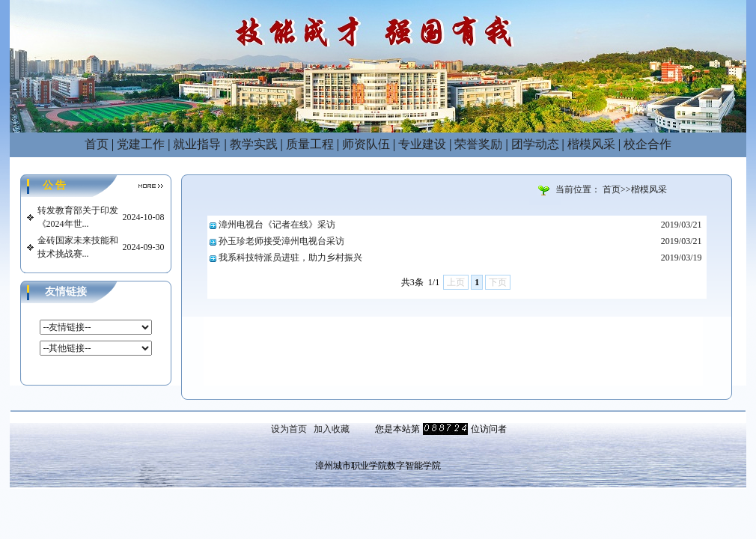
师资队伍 (366, 144)
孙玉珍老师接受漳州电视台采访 (281, 241)
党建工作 (141, 144)
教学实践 (254, 144)
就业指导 (197, 144)
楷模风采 (591, 144)
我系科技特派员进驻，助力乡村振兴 (290, 258)
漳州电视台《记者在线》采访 (277, 225)
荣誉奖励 (478, 144)
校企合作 (647, 144)
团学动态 (535, 144)
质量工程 (310, 144)
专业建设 (422, 144)
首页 (97, 144)
